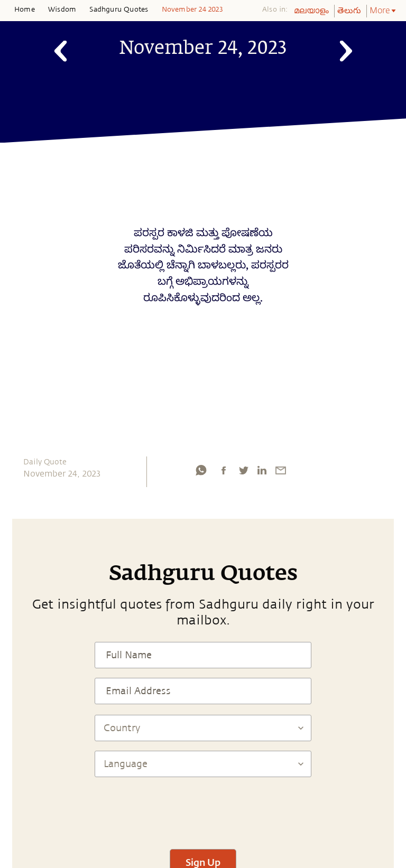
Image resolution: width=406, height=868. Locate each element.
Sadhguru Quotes (119, 10)
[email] (281, 470)
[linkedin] (262, 470)
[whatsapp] (201, 470)
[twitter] (243, 470)
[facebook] (224, 470)
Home (25, 10)
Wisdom (62, 10)
